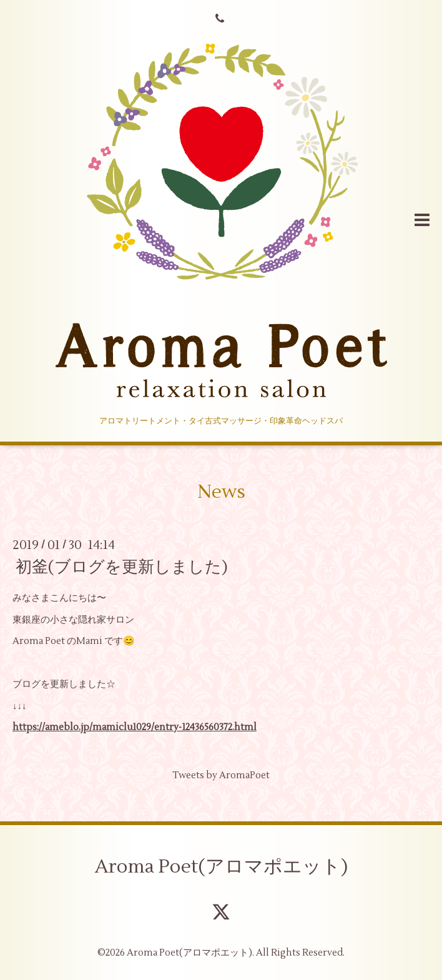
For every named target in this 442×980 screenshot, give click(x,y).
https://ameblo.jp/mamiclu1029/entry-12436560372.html (135, 727)
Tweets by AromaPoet (221, 775)
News (221, 492)
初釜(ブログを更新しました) (122, 567)
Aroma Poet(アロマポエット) (221, 867)
